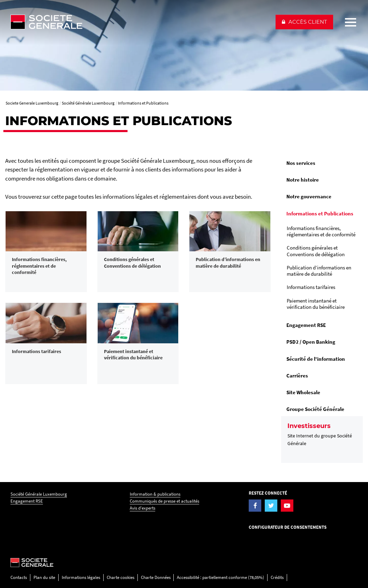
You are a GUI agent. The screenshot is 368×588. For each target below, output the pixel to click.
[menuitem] (322, 163)
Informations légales (81, 577)
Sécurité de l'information (316, 359)
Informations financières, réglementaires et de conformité (321, 231)
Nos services (301, 163)
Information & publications (155, 494)
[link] (46, 252)
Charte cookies (121, 577)
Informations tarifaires (311, 287)
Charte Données (156, 577)
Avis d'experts (142, 508)
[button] (304, 22)
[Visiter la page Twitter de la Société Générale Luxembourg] (271, 506)
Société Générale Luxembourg (39, 494)
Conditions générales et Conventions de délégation (316, 251)
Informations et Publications (320, 213)
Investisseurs (309, 426)
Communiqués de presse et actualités (164, 501)
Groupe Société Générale (315, 409)
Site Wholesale (303, 392)
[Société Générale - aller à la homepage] (140, 22)
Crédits (277, 577)
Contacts (19, 577)
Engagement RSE (306, 325)
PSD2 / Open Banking (311, 342)
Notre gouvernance (309, 196)
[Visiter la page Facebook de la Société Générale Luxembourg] (255, 506)
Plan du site (44, 577)
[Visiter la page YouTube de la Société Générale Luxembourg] (287, 506)
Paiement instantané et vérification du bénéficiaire (316, 304)
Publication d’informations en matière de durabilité (319, 271)
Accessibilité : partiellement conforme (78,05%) (220, 577)
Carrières (297, 376)
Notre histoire (303, 180)
